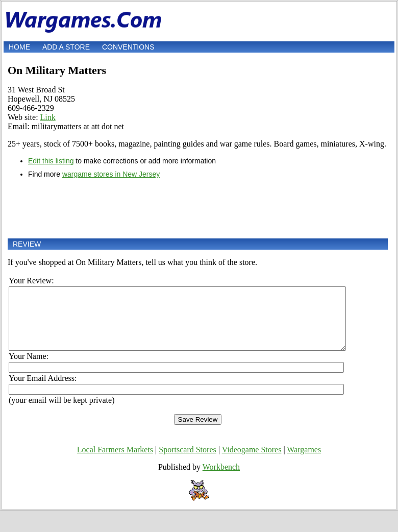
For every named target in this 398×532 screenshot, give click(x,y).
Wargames (304, 462)
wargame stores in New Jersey (111, 174)
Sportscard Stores (187, 462)
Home (19, 47)
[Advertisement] (198, 208)
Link (48, 117)
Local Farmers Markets (115, 462)
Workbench (221, 479)
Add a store (66, 47)
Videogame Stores (252, 462)
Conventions (128, 47)
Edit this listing (51, 161)
